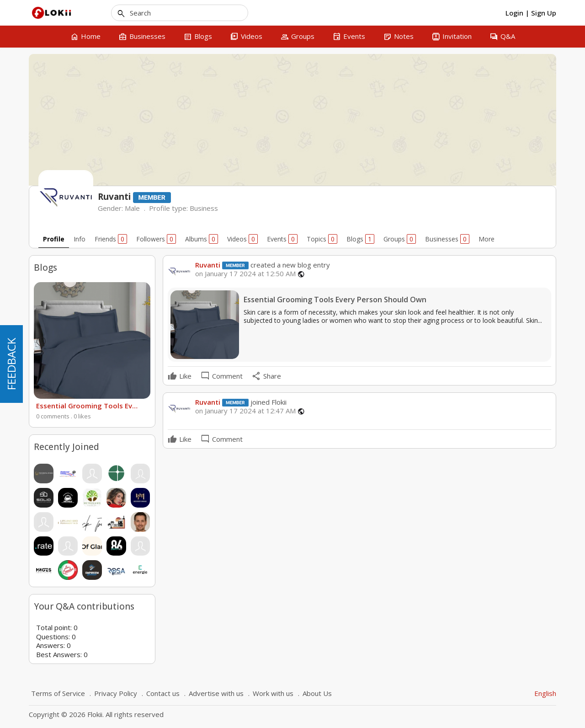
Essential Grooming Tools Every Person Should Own (88, 406)
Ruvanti (208, 265)
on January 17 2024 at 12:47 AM (245, 411)
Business (204, 208)
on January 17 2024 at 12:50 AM (245, 274)
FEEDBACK (11, 364)
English (545, 693)
